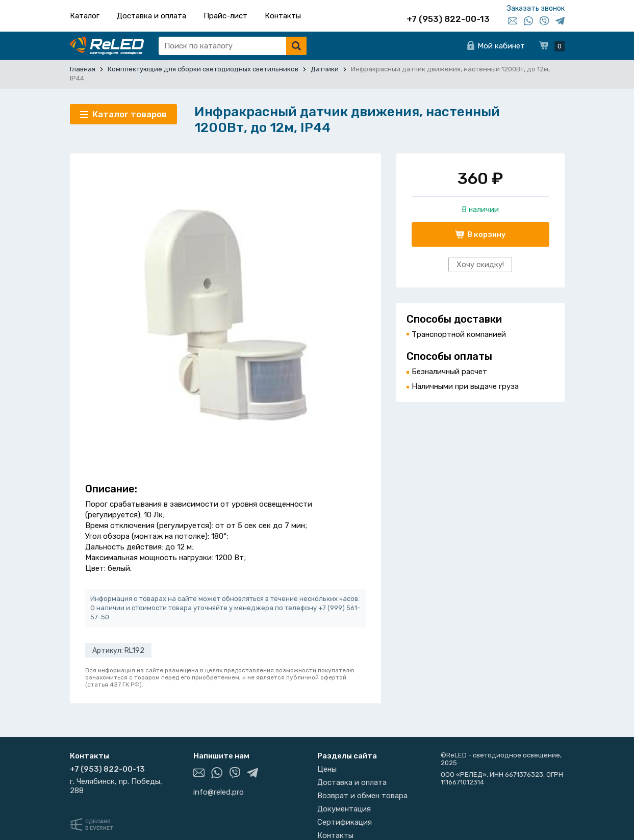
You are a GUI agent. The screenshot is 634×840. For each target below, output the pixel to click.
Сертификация (345, 822)
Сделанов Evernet (99, 825)
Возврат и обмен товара (362, 796)
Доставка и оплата (151, 16)
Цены (327, 769)
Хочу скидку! (480, 265)
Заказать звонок (536, 8)
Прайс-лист (225, 16)
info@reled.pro (219, 792)
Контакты (283, 16)
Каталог (85, 16)
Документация (344, 809)
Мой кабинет (501, 46)
